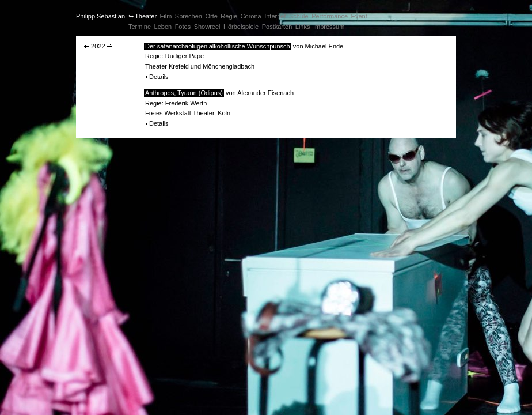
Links (303, 27)
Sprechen (189, 16)
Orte (211, 16)
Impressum (329, 27)
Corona (251, 16)
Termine (140, 27)
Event (359, 16)
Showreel (207, 27)
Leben (163, 27)
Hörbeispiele (241, 27)
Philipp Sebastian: (101, 16)
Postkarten (277, 27)
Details (159, 77)
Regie (229, 16)
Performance (330, 16)
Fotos (183, 27)
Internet (275, 16)
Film (166, 16)
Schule (299, 16)
